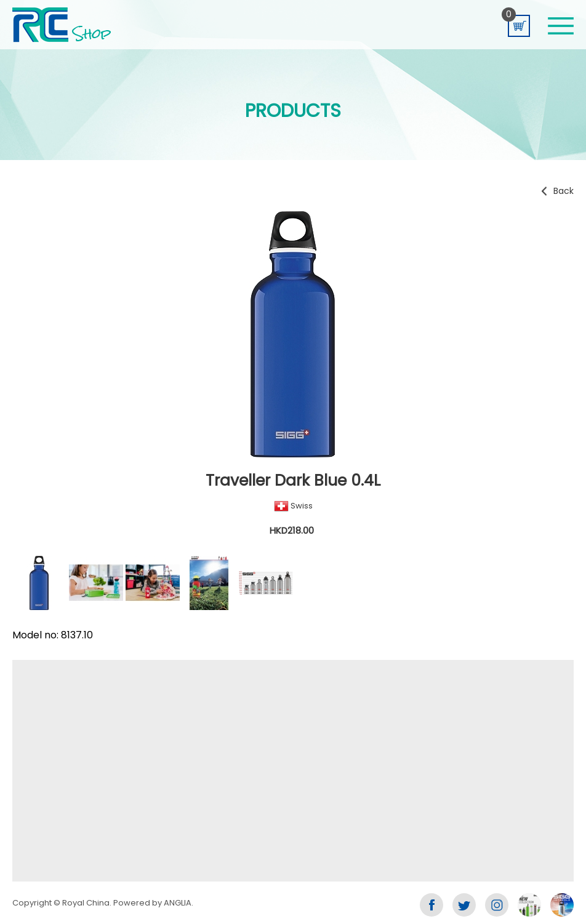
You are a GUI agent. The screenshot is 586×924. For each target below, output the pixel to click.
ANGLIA (178, 903)
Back (564, 191)
